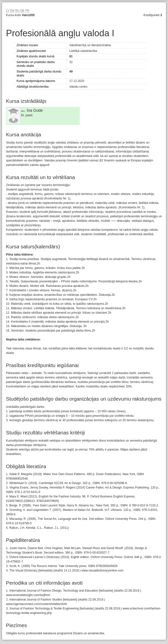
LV (8, 11)
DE (23, 11)
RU (17, 11)
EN (12, 11)
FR (27, 11)
